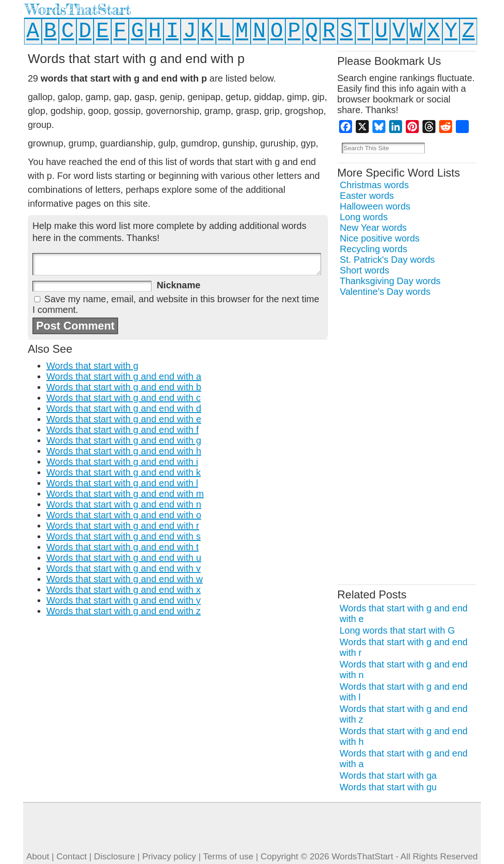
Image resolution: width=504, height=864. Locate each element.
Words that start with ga (388, 775)
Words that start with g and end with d (124, 408)
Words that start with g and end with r (123, 526)
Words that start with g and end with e (124, 419)
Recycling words (374, 249)
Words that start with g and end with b (124, 387)
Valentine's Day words (385, 292)
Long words (364, 217)
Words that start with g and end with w (125, 579)
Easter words (367, 196)
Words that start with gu (388, 787)
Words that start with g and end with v (123, 568)
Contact (72, 856)
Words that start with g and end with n (124, 504)
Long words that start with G (397, 630)
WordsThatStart (78, 10)
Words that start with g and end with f (123, 430)
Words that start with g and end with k (123, 472)
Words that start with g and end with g (124, 440)
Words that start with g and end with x (123, 590)
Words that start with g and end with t (123, 547)
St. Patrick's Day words (387, 260)
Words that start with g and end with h (124, 451)
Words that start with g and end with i (122, 462)
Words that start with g (92, 366)
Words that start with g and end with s (123, 536)
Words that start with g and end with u (124, 558)
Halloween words (375, 206)
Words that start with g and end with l (122, 483)
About (38, 856)
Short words (365, 270)
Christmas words (375, 185)
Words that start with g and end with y (123, 600)
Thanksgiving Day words (390, 281)
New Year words (374, 228)
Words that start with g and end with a (124, 376)
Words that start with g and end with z (123, 611)
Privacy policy (169, 856)
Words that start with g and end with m (125, 494)
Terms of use (228, 856)
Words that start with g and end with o (124, 515)
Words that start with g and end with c (123, 398)
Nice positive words (380, 238)
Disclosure (115, 856)
